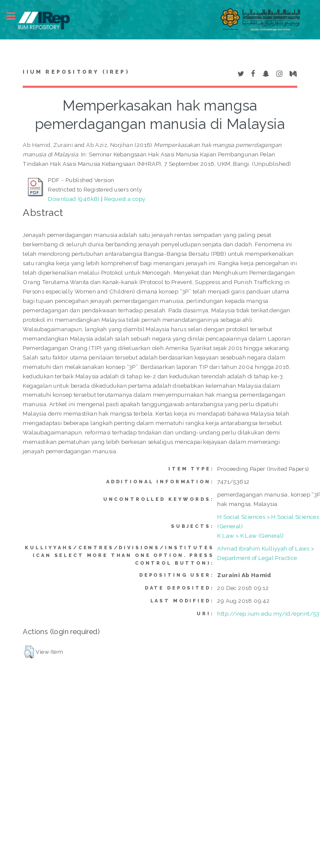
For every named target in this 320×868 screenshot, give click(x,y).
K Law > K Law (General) (250, 536)
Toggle (15, 16)
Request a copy (125, 199)
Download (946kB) (74, 199)
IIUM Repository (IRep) (76, 72)
